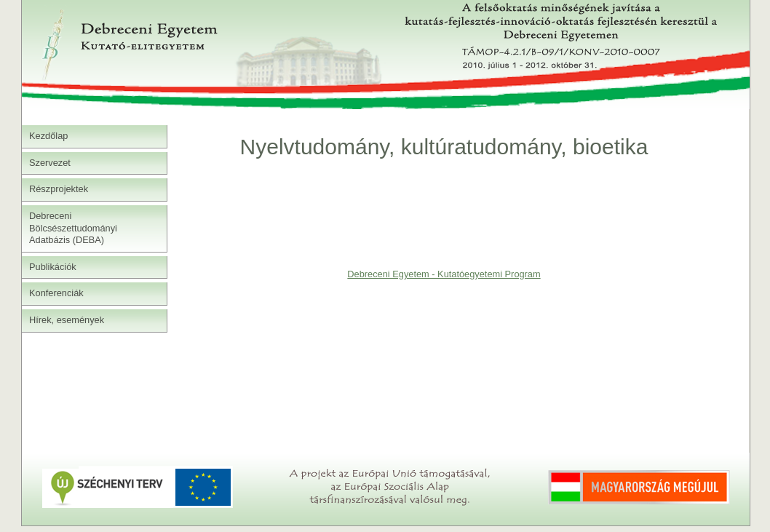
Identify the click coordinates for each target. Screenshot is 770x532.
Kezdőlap (48, 136)
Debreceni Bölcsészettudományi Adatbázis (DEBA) (73, 228)
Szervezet (50, 163)
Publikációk (53, 267)
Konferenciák (56, 293)
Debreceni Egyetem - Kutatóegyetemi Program (444, 274)
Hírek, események (67, 320)
